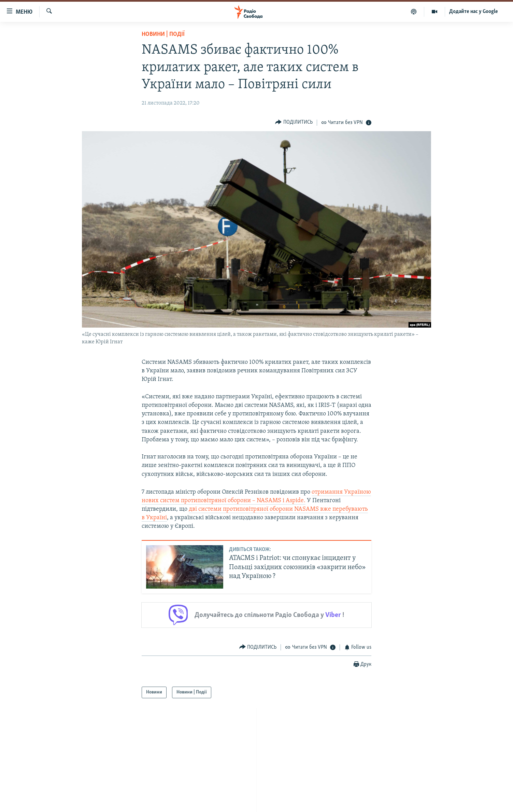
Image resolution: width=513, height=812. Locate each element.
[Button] (294, 122)
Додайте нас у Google (474, 12)
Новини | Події (163, 34)
